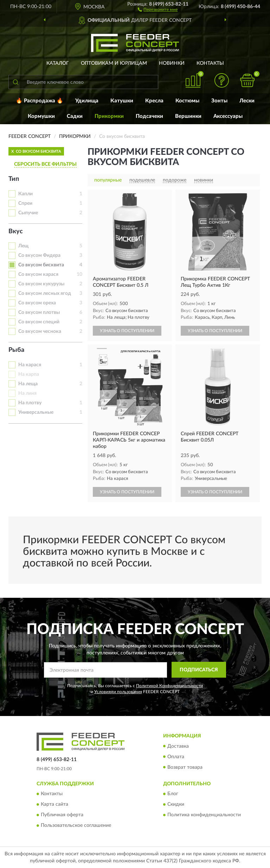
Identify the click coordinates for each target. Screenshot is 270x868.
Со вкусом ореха (37, 303)
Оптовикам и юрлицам (114, 63)
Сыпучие (28, 213)
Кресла (154, 101)
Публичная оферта (62, 815)
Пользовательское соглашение (76, 825)
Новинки (172, 63)
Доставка (178, 746)
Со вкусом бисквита (41, 265)
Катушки (122, 101)
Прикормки (109, 116)
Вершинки (188, 116)
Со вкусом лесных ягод (45, 293)
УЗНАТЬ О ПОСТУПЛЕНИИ (127, 331)
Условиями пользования (118, 692)
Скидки (176, 804)
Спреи (25, 203)
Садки (75, 116)
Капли (25, 194)
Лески (247, 101)
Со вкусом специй (39, 322)
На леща (28, 384)
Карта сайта (54, 804)
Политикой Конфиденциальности (169, 686)
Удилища (87, 101)
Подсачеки (149, 116)
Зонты (219, 101)
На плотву (30, 403)
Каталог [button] (58, 63)
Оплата (176, 757)
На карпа (29, 374)
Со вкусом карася (38, 274)
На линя (27, 393)
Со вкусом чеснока (40, 331)
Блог (173, 794)
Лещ (23, 246)
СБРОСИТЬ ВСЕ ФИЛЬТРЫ (45, 164)
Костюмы (187, 101)
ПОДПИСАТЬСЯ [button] (199, 670)
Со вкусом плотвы (39, 312)
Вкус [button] (16, 232)
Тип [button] (14, 179)
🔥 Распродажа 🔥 (40, 101)
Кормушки (41, 116)
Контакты (210, 63)
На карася (30, 365)
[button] (158, 9)
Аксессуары (228, 116)
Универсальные (36, 412)
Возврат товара (185, 767)
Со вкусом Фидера (39, 255)
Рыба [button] (16, 350)
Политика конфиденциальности (204, 815)
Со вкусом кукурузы (41, 284)
